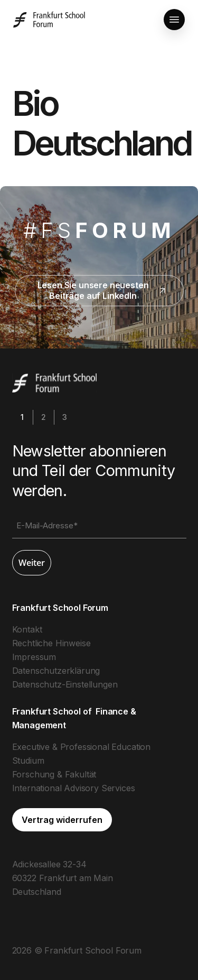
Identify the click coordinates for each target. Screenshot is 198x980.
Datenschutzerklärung (56, 671)
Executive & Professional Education (82, 747)
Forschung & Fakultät (54, 774)
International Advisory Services (74, 788)
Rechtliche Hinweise (51, 643)
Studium (28, 761)
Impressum (34, 657)
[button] (174, 20)
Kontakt (27, 629)
